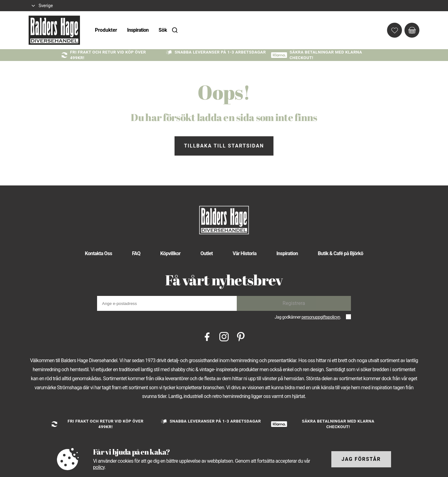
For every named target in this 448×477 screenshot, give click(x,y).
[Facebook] (207, 336)
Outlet (207, 253)
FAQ (136, 253)
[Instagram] (224, 336)
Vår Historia (245, 253)
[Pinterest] (241, 336)
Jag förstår (361, 459)
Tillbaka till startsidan (224, 146)
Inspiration (138, 30)
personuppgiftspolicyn (321, 317)
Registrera (294, 303)
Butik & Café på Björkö (341, 253)
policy (99, 467)
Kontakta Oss (98, 253)
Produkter (106, 30)
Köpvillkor (170, 253)
